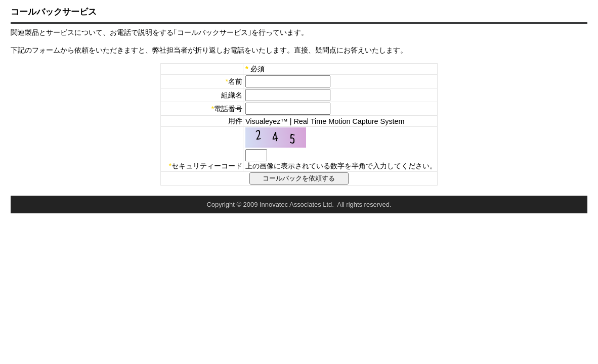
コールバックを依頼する (299, 178)
